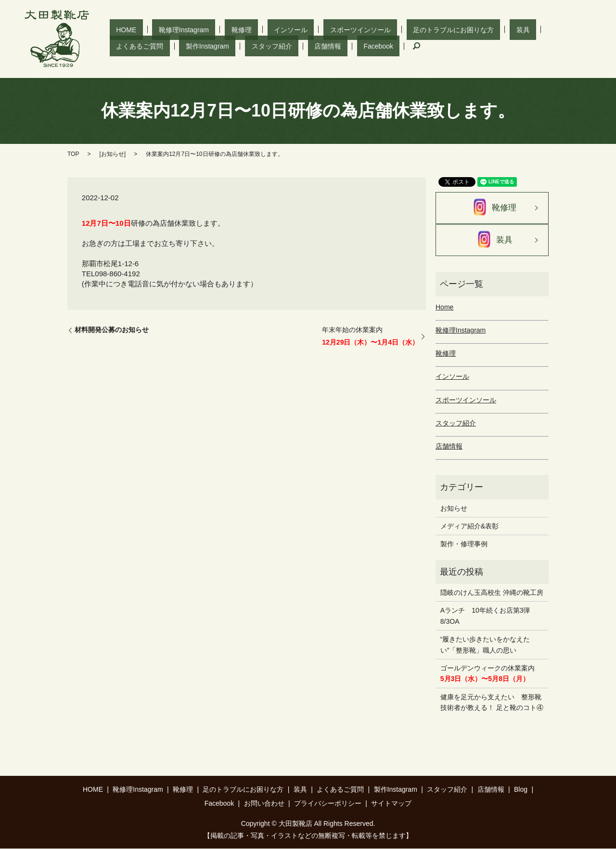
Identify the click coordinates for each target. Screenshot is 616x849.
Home (444, 308)
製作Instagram (533, 29)
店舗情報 (173, 46)
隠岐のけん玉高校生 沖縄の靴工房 (492, 593)
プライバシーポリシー (328, 804)
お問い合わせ (264, 804)
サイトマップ (391, 804)
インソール (245, 29)
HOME (120, 29)
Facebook (211, 46)
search (242, 46)
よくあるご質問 (479, 29)
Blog (521, 790)
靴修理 (209, 29)
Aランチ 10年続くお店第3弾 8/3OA (489, 616)
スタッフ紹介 (130, 46)
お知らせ (113, 154)
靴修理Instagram (165, 29)
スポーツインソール (302, 29)
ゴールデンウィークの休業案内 (488, 674)
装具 (439, 29)
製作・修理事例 (464, 544)
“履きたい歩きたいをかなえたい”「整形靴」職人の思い (485, 645)
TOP (73, 154)
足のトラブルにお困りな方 (382, 29)
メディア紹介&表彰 (469, 527)
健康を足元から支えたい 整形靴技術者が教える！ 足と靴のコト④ (492, 703)
